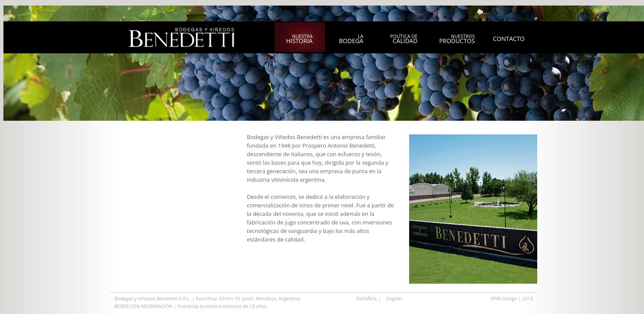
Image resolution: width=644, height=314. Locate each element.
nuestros (457, 39)
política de (404, 39)
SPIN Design (505, 298)
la (351, 39)
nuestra (299, 39)
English (394, 298)
